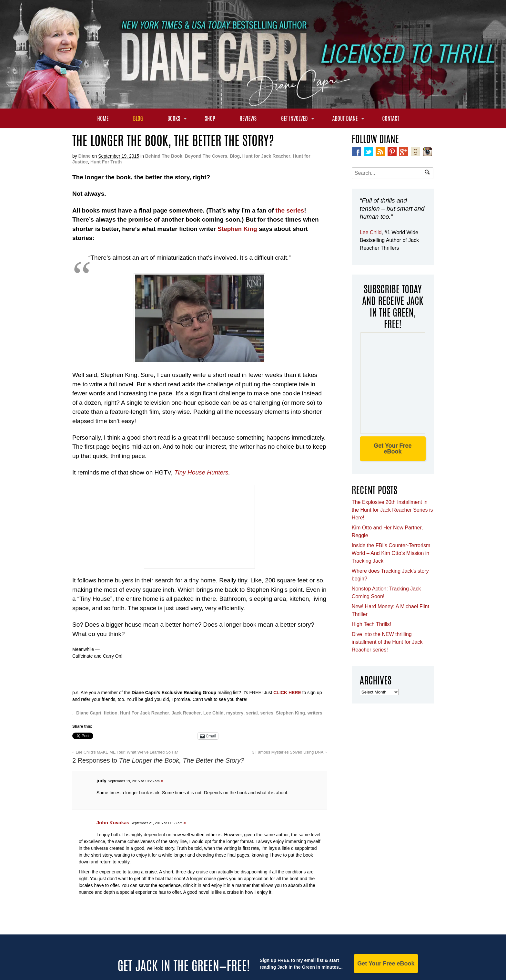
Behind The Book (164, 156)
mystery (235, 713)
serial (252, 713)
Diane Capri (89, 713)
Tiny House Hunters (201, 472)
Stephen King (237, 229)
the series (290, 210)
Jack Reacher (186, 713)
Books (174, 118)
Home (103, 118)
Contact (390, 118)
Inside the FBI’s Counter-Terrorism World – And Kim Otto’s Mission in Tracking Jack (391, 553)
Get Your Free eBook (393, 449)
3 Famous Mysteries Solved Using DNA (288, 752)
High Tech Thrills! (371, 624)
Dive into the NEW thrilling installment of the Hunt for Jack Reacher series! (387, 642)
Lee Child (213, 713)
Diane (85, 156)
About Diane (345, 118)
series (267, 713)
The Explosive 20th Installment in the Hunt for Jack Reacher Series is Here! (392, 510)
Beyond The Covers (206, 156)
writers (315, 713)
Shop (210, 118)
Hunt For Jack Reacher (145, 713)
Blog (138, 118)
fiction (111, 713)
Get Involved (294, 118)
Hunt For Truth (106, 162)
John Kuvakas (113, 823)
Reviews (248, 118)
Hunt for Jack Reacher (266, 156)
